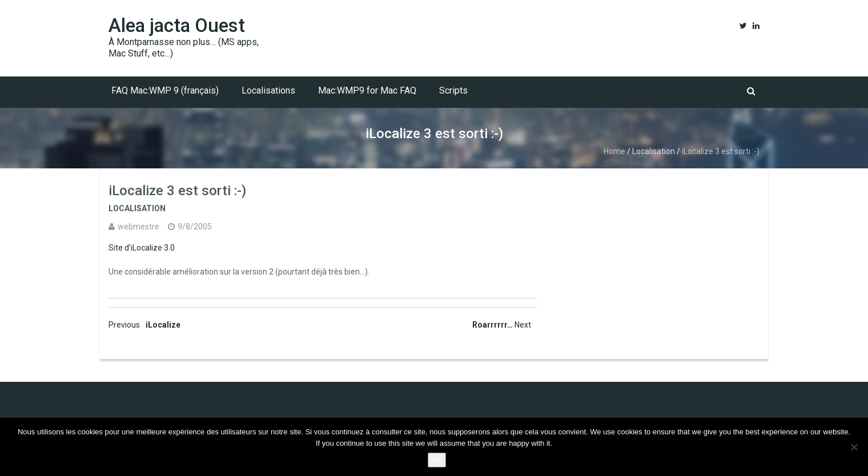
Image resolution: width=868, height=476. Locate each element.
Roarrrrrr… (502, 325)
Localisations (268, 90)
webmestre (138, 227)
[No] (854, 447)
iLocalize (144, 325)
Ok (437, 460)
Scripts (453, 90)
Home (614, 151)
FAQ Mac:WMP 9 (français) (165, 90)
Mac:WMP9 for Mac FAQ (367, 90)
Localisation (654, 151)
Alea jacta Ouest (177, 25)
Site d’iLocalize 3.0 (142, 248)
